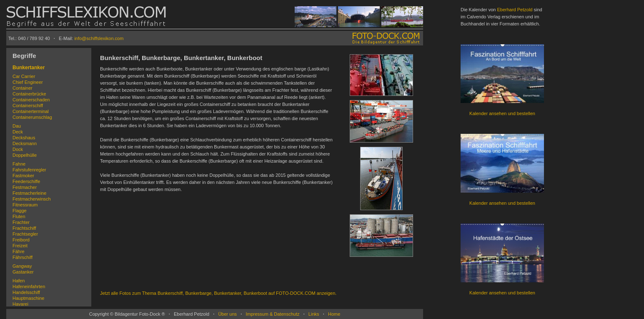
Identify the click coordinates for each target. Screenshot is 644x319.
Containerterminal (31, 111)
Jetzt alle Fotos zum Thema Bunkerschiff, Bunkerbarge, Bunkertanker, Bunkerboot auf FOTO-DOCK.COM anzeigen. (218, 293)
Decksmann (25, 143)
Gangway (22, 266)
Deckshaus (24, 138)
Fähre (19, 251)
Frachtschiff (24, 228)
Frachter (21, 222)
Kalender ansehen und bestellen (502, 113)
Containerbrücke (29, 94)
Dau (17, 126)
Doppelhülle (25, 155)
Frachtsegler (25, 234)
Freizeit (20, 246)
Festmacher (25, 187)
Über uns (227, 314)
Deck (18, 132)
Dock (18, 149)
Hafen (19, 281)
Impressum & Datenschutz (272, 314)
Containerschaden (31, 100)
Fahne (19, 164)
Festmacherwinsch (32, 199)
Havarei (20, 304)
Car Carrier (24, 76)
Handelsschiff (26, 292)
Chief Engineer (28, 82)
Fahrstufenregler (29, 170)
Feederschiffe (26, 181)
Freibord (21, 240)
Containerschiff (28, 105)
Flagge (20, 211)
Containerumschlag (32, 117)
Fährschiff (23, 257)
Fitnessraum (25, 205)
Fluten (19, 216)
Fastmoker (23, 176)
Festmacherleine (29, 193)
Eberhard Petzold (515, 10)
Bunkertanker (29, 68)
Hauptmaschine (28, 298)
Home (334, 314)
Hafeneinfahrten (29, 286)
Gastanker (23, 272)
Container (23, 88)
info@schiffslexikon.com (99, 38)
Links (314, 314)
